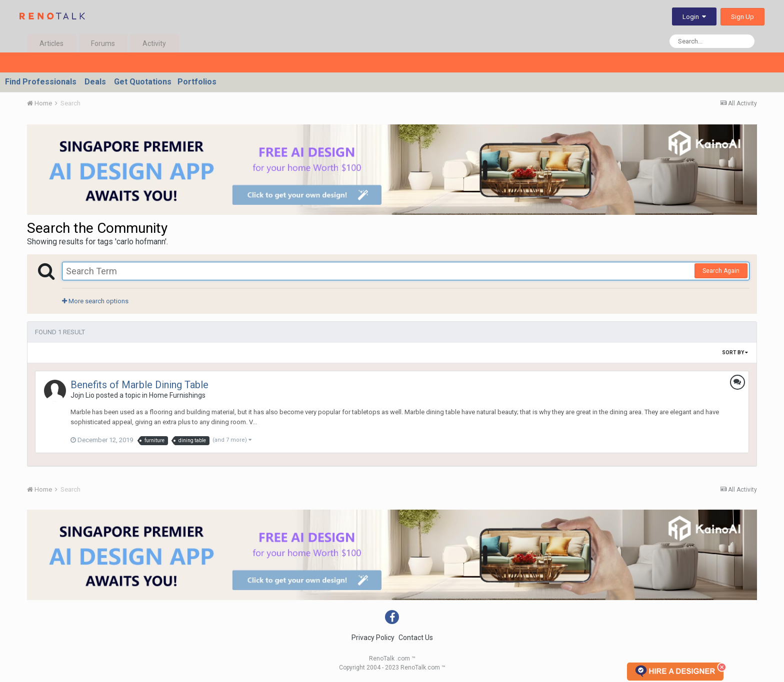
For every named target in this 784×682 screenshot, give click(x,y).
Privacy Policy (373, 638)
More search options (95, 301)
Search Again (721, 271)
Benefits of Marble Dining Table (139, 385)
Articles (51, 43)
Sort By (735, 352)
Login (694, 17)
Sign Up (742, 17)
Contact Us (416, 638)
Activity (154, 43)
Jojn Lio (82, 395)
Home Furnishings (177, 395)
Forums (103, 43)
